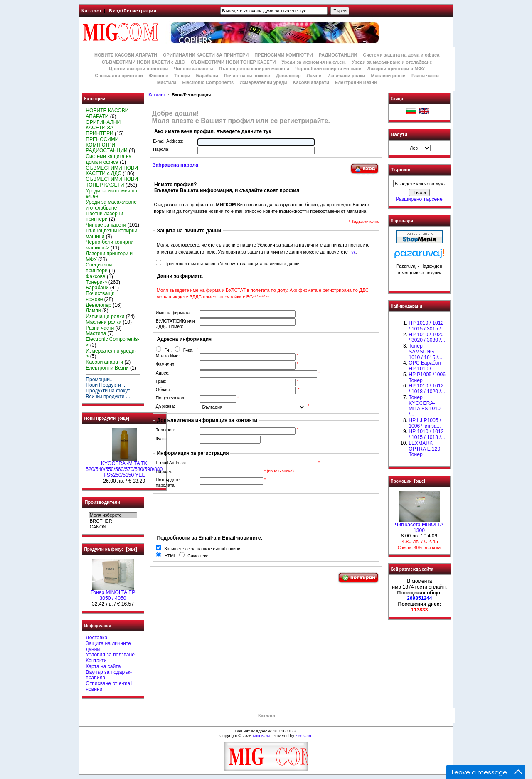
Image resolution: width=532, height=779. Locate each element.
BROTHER (113, 521)
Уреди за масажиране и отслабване (392, 62)
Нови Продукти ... (106, 385)
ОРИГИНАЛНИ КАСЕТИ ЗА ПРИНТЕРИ (206, 55)
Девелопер (288, 76)
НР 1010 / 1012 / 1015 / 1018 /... (427, 434)
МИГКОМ (261, 736)
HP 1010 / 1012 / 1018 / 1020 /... (427, 389)
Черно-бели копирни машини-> (110, 245)
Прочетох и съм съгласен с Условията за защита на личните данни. (232, 264)
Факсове (158, 76)
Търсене (401, 170)
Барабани (207, 76)
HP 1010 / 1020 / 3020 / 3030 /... (427, 338)
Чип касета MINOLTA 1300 (419, 525)
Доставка (96, 638)
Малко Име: (168, 356)
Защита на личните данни (108, 646)
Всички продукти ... (108, 397)
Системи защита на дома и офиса (401, 55)
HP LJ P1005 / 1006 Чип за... (425, 423)
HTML (170, 556)
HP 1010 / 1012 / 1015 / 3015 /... (427, 326)
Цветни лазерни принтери (138, 69)
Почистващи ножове (247, 76)
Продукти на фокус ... (111, 391)
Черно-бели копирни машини (328, 69)
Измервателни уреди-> (111, 354)
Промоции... (100, 380)
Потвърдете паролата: (168, 483)
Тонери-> (96, 282)
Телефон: (165, 430)
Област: (164, 390)
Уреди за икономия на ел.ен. (314, 62)
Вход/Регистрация (133, 11)
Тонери (182, 76)
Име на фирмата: (173, 313)
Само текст (199, 556)
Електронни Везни (356, 82)
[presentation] (219, 512)
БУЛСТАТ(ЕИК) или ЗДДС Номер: (175, 324)
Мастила (167, 82)
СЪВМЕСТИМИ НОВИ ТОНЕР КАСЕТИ (233, 62)
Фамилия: (166, 364)
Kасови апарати (311, 82)
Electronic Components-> (112, 342)
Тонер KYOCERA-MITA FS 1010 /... (424, 406)
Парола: (161, 149)
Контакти (96, 661)
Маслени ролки (388, 76)
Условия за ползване (110, 655)
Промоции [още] (408, 481)
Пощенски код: (171, 398)
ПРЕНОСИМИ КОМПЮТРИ (283, 55)
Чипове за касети (193, 69)
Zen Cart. (304, 736)
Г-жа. (188, 350)
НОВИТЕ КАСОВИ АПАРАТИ (126, 55)
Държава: (165, 406)
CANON (113, 527)
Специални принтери (119, 76)
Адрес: (163, 373)
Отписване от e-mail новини (109, 686)
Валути (399, 134)
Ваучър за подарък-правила (109, 675)
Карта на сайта (103, 666)
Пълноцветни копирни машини (254, 69)
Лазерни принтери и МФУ (396, 69)
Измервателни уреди (263, 82)
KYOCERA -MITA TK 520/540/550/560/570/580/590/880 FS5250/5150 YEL (124, 467)
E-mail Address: (168, 141)
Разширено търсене (419, 199)
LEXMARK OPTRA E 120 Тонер (424, 449)
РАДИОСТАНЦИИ (338, 55)
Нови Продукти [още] (107, 418)
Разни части (425, 76)
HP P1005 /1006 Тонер (427, 377)
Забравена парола (175, 165)
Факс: (161, 439)
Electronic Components (208, 82)
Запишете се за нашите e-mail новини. (203, 549)
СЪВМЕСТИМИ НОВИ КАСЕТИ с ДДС (143, 62)
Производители (103, 502)
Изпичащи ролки (346, 76)
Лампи (314, 76)
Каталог (92, 11)
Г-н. (168, 350)
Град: (161, 381)
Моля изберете (113, 515)
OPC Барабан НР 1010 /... (425, 366)
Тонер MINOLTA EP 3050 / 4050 (113, 593)
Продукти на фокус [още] (111, 549)
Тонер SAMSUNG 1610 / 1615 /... (425, 352)
